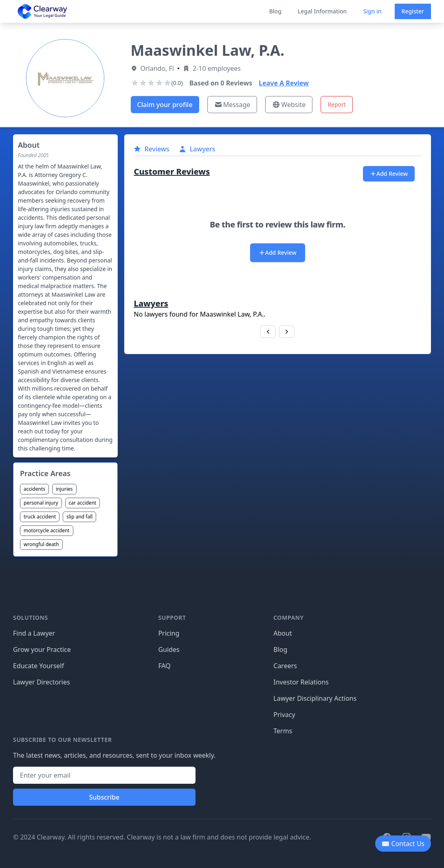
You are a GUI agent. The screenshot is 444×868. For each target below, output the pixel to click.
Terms (283, 731)
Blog (275, 11)
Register (413, 11)
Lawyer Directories (42, 682)
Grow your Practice (42, 649)
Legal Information (322, 11)
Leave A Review (284, 83)
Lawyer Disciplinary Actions (315, 698)
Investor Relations (301, 682)
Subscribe (104, 797)
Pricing (169, 633)
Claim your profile (165, 105)
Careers (285, 666)
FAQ (164, 666)
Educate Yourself (38, 666)
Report (337, 104)
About (282, 633)
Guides (169, 649)
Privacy (284, 715)
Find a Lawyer (34, 633)
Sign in (372, 11)
